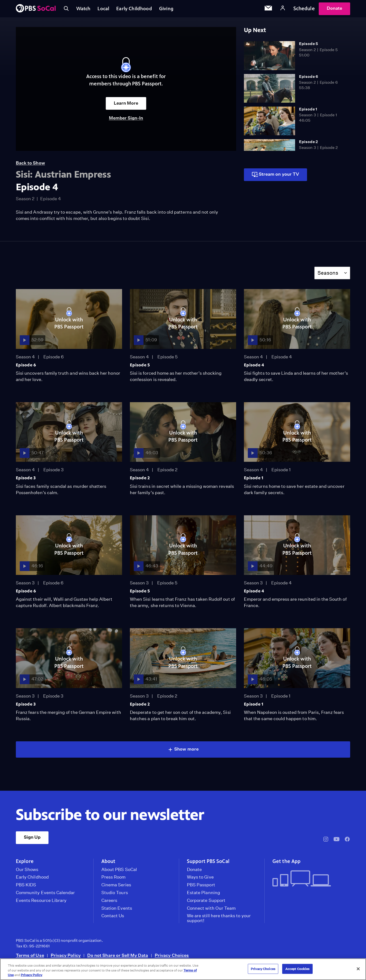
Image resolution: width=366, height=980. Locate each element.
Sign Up (32, 839)
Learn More (126, 105)
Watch (85, 9)
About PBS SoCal (119, 872)
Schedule (304, 9)
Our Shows (27, 872)
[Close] (358, 969)
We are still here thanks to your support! (219, 920)
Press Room (114, 879)
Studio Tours (115, 895)
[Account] (283, 10)
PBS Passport (201, 887)
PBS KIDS (26, 887)
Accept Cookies (298, 969)
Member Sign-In (126, 120)
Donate (334, 9)
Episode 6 (308, 79)
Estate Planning (203, 895)
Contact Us (113, 918)
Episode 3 (26, 480)
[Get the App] (309, 881)
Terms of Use (30, 957)
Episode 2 (308, 144)
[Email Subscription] (268, 10)
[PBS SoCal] (36, 10)
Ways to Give (200, 879)
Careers (109, 903)
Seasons (328, 275)
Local (106, 9)
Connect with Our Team (211, 910)
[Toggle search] (67, 10)
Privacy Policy (66, 957)
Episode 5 (308, 46)
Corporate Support (206, 903)
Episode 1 (308, 111)
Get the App (286, 863)
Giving (172, 9)
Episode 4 (254, 367)
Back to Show (30, 165)
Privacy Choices (172, 957)
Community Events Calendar (45, 895)
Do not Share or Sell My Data (118, 957)
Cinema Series (116, 887)
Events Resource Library (41, 903)
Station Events (117, 910)
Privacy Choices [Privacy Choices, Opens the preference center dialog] (263, 969)
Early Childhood (138, 9)
